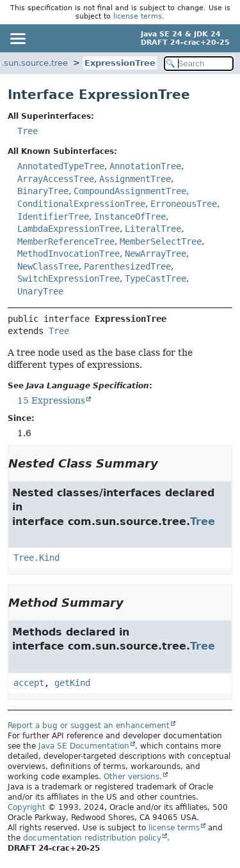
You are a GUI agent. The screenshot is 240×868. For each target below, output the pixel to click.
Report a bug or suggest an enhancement (89, 726)
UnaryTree (40, 291)
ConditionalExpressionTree (81, 204)
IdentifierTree (53, 217)
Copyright (27, 807)
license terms (138, 16)
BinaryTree (43, 191)
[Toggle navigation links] (17, 38)
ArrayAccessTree (56, 179)
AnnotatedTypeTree (61, 166)
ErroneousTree (184, 204)
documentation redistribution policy (92, 838)
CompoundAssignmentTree (130, 191)
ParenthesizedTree (127, 266)
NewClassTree (48, 266)
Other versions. (133, 777)
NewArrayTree (156, 254)
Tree (28, 131)
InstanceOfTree (130, 217)
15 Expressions (51, 400)
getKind (72, 683)
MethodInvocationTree (68, 254)
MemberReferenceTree (66, 241)
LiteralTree (153, 229)
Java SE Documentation (84, 746)
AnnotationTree (145, 166)
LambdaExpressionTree (68, 229)
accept (29, 683)
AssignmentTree (135, 179)
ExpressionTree (120, 63)
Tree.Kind (36, 558)
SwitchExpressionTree (68, 278)
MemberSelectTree (161, 241)
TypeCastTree (156, 278)
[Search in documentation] (199, 64)
